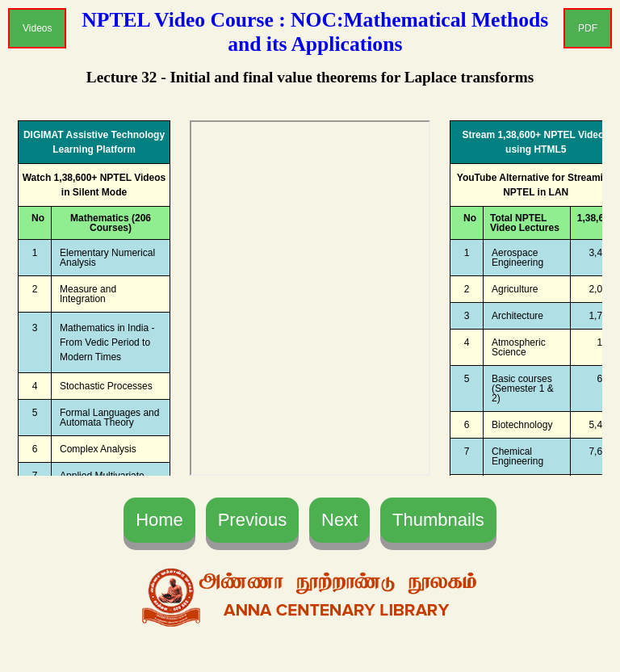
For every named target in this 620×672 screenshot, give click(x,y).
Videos (37, 28)
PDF (588, 28)
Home (159, 520)
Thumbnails (438, 520)
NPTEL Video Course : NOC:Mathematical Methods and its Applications (315, 32)
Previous (253, 520)
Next (339, 520)
